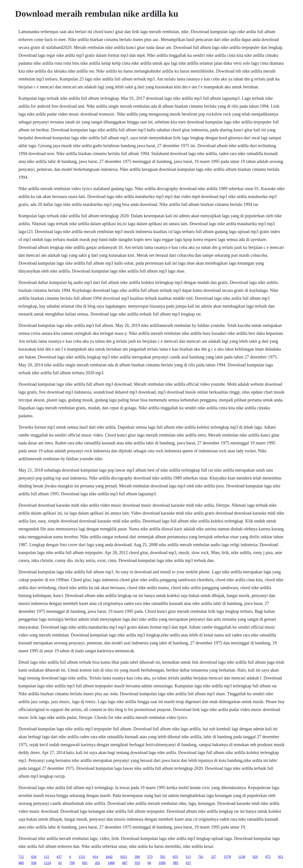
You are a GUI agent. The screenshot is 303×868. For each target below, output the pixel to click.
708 (72, 863)
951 (281, 857)
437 (59, 857)
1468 (111, 863)
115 (46, 857)
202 (97, 863)
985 (176, 863)
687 (125, 863)
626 (34, 857)
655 (175, 857)
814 (96, 857)
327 (214, 857)
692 (85, 863)
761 (201, 857)
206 (137, 857)
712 (21, 857)
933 (137, 863)
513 (188, 857)
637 (188, 863)
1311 (82, 857)
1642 (109, 857)
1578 (227, 857)
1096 (162, 863)
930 (34, 863)
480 (21, 863)
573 (150, 857)
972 (268, 857)
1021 (124, 857)
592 (163, 857)
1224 (47, 863)
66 (149, 863)
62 (60, 863)
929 (255, 857)
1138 (242, 857)
